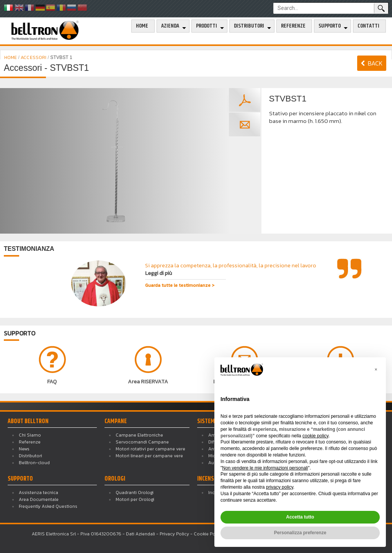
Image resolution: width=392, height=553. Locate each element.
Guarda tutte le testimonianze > (180, 285)
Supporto (330, 26)
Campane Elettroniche (139, 435)
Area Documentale (39, 499)
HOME (11, 57)
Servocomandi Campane (142, 442)
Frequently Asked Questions (48, 506)
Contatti (368, 26)
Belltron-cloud (34, 463)
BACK (372, 63)
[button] (376, 370)
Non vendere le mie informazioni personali (265, 468)
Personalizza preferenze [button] (300, 533)
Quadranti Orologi (135, 492)
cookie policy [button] (315, 436)
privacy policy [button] (280, 487)
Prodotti (207, 26)
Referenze (293, 26)
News (24, 449)
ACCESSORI (33, 57)
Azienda (170, 26)
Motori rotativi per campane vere (150, 449)
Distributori (249, 26)
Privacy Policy (174, 534)
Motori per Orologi (135, 499)
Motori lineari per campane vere (149, 456)
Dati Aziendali (140, 534)
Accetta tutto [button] (300, 517)
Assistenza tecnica (38, 492)
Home (142, 26)
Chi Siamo (30, 435)
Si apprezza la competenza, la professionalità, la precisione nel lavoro (231, 269)
